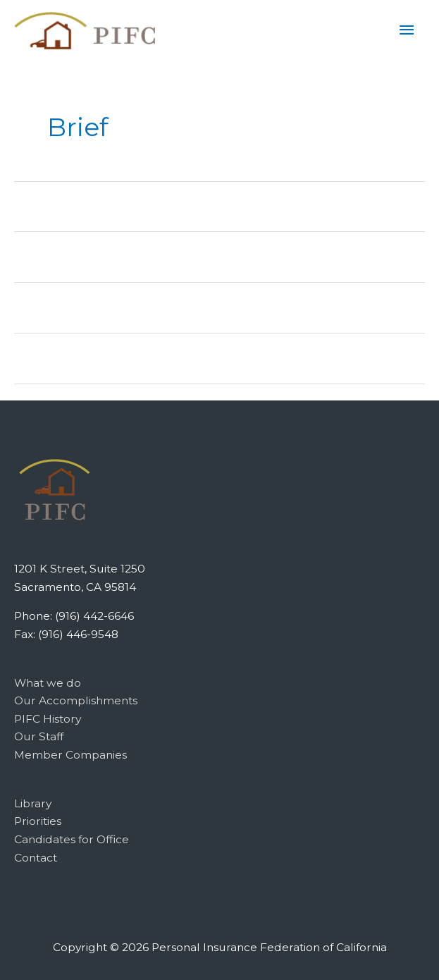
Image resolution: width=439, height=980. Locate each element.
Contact (36, 858)
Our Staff (39, 736)
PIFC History (48, 719)
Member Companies (70, 755)
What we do (48, 683)
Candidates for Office (72, 839)
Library (33, 803)
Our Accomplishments (76, 700)
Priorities (38, 821)
